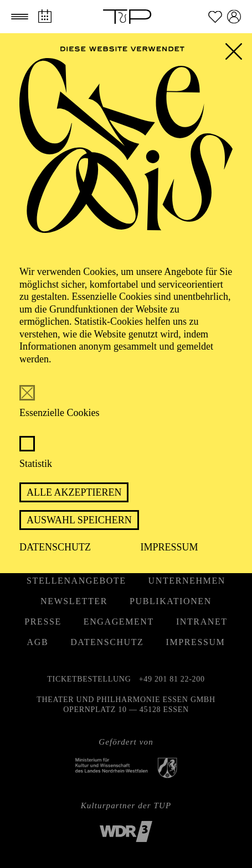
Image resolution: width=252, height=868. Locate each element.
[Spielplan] (45, 16)
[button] (20, 17)
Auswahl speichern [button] (79, 520)
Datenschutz (55, 547)
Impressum (169, 547)
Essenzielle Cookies (59, 413)
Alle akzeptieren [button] (74, 492)
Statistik (36, 464)
